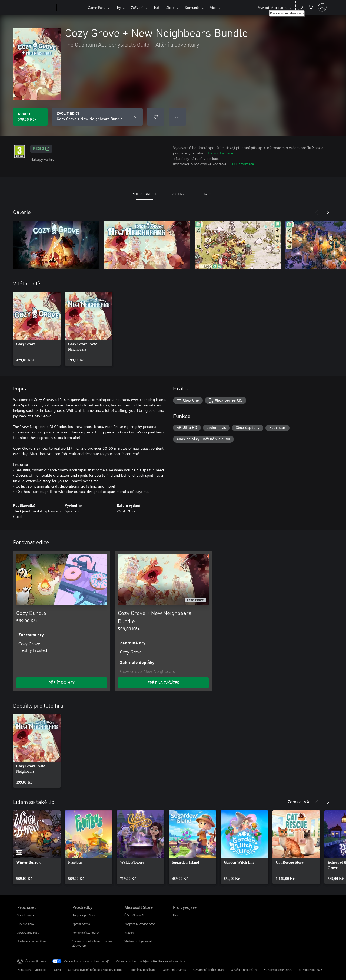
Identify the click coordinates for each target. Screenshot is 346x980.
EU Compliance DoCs (278, 970)
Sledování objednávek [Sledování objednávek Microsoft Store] (139, 941)
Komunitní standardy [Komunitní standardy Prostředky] (86, 933)
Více (213, 7)
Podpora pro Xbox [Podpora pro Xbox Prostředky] (84, 915)
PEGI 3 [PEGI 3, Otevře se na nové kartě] (41, 149)
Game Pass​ (97, 7)
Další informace (220, 153)
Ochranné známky (174, 970)
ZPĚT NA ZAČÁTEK (163, 683)
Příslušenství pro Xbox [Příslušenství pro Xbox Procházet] (32, 941)
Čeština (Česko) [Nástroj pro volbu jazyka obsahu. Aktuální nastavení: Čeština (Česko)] (36, 961)
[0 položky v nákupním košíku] (311, 7)
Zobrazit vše (299, 802)
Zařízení (137, 7)
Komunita (192, 7)
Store (170, 7)
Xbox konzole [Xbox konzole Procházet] (26, 915)
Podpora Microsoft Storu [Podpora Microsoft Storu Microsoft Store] (140, 924)
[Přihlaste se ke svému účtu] (322, 7)
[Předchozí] (317, 212)
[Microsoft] (36, 8)
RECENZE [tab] (179, 194)
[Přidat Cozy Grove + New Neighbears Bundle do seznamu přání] (156, 117)
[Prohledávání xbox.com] (300, 7)
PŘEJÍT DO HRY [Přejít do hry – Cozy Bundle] (62, 683)
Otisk (57, 970)
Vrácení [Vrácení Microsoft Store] (129, 933)
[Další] (328, 212)
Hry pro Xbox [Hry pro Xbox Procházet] (26, 924)
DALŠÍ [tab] (207, 194)
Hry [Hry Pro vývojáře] (175, 915)
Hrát (156, 7)
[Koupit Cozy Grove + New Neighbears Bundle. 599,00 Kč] (30, 117)
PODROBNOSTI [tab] (144, 194)
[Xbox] (71, 8)
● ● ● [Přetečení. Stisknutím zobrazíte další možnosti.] (177, 117)
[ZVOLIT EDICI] (97, 117)
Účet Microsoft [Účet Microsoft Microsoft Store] (134, 915)
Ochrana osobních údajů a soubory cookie (95, 970)
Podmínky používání (143, 970)
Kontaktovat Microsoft (32, 970)
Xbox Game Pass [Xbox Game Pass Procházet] (28, 933)
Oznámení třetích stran (208, 970)
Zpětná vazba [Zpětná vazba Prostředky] (81, 924)
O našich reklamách (244, 970)
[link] (37, 329)
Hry (118, 7)
